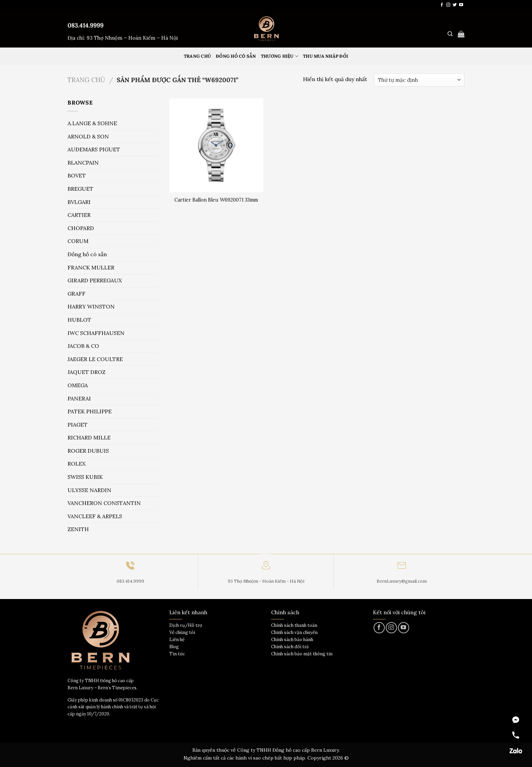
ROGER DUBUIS (88, 451)
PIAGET (78, 425)
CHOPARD (81, 228)
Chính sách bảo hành (292, 640)
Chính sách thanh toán (294, 625)
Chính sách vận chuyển (294, 632)
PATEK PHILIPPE (90, 411)
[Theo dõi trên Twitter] (455, 5)
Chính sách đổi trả (290, 647)
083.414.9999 (85, 25)
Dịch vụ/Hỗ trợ (186, 625)
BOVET (77, 175)
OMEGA (78, 385)
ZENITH (78, 529)
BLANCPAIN (83, 163)
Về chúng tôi (182, 632)
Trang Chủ (197, 56)
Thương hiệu (280, 56)
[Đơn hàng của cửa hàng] (419, 80)
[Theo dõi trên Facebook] (442, 5)
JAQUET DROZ (87, 372)
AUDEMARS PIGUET (94, 149)
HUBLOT (79, 320)
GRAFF (77, 294)
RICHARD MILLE (89, 437)
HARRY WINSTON (91, 306)
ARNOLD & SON (88, 136)
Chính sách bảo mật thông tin (302, 654)
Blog (174, 647)
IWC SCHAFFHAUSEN (96, 333)
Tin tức (177, 654)
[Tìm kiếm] (450, 34)
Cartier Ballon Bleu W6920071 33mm (216, 200)
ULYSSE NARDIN (89, 490)
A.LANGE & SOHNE (92, 123)
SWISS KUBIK (85, 477)
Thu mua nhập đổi (326, 56)
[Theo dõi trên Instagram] (448, 5)
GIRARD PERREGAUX (95, 280)
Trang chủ (86, 80)
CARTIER (79, 215)
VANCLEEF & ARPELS (95, 516)
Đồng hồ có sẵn (236, 56)
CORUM (78, 241)
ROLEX (77, 464)
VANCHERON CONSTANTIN (104, 503)
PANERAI (79, 398)
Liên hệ (177, 640)
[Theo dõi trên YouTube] (461, 5)
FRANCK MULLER (91, 267)
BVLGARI (79, 202)
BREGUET (80, 189)
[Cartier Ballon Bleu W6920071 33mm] (216, 145)
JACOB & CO (83, 346)
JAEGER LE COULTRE (95, 359)
